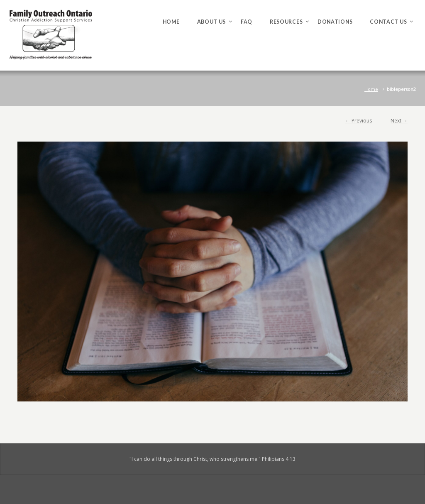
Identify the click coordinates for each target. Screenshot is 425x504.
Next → (399, 121)
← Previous (359, 121)
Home (371, 89)
